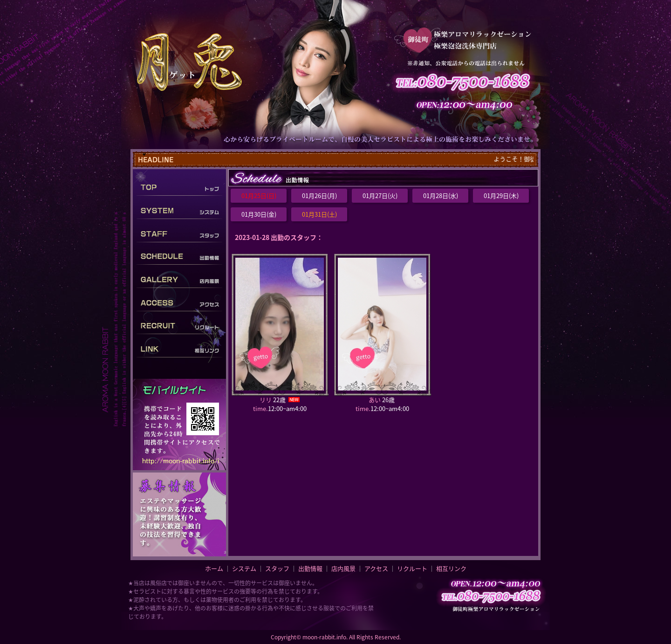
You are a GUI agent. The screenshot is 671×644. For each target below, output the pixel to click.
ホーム (214, 568)
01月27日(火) (380, 195)
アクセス (376, 568)
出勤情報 (310, 568)
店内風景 (343, 568)
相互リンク (451, 568)
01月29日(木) (501, 195)
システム (244, 568)
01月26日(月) (319, 195)
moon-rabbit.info (324, 637)
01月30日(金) (259, 214)
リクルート (412, 568)
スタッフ (277, 568)
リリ (266, 400)
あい (375, 400)
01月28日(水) (441, 195)
